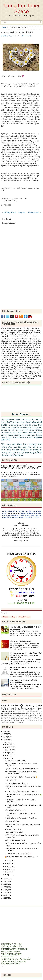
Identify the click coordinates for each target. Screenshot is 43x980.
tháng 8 (8, 755)
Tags (14, 617)
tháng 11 (8, 747)
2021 (5, 879)
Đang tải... (5, 613)
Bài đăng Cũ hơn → (34, 212)
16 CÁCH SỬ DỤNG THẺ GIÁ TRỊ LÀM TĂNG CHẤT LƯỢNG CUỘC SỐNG (21, 467)
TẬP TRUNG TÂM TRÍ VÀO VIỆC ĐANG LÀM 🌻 (21, 777)
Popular (6, 617)
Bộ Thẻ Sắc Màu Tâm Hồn (31, 712)
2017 (5, 890)
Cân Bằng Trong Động (33, 717)
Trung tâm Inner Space (21, 9)
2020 (5, 881)
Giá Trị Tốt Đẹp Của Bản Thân (22, 719)
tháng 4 (8, 866)
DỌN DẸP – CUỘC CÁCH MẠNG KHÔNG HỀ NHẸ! (22, 769)
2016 (5, 892)
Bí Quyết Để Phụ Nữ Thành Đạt (31, 715)
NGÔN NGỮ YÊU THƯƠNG (17, 32)
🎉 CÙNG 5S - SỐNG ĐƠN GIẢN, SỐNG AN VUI (21, 857)
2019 (5, 884)
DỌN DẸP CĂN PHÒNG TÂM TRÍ (16, 783)
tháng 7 (8, 758)
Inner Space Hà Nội (13, 513)
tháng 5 (8, 864)
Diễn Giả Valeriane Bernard (18, 713)
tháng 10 (8, 750)
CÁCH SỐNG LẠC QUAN (22, 710)
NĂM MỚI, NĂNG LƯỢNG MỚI (20, 641)
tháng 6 (8, 861)
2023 (5, 740)
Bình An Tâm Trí (17, 712)
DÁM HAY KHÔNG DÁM (13, 829)
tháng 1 (8, 875)
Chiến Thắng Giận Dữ (33, 706)
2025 (5, 734)
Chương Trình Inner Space (15, 708)
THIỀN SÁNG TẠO (11, 780)
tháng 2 (8, 872)
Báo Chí (9, 712)
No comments (27, 36)
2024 (5, 737)
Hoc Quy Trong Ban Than (14, 721)
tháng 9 (8, 753)
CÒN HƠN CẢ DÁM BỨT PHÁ (15, 810)
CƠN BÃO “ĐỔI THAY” (12, 821)
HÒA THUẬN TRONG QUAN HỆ (31, 721)
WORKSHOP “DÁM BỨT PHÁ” (15, 840)
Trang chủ (22, 212)
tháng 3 (8, 869)
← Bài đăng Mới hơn (9, 212)
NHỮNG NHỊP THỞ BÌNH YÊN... (16, 761)
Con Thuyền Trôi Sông (21, 717)
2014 (5, 898)
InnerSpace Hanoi (7, 36)
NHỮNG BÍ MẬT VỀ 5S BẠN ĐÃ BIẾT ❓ (18, 854)
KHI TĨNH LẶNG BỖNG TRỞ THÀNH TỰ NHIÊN (21, 792)
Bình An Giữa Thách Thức (15, 715)
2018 (5, 887)
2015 (5, 895)
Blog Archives (24, 617)
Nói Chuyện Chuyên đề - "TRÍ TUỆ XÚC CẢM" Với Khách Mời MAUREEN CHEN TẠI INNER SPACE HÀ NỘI (26, 655)
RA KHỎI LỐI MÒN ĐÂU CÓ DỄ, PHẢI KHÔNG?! (21, 818)
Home (4, 28)
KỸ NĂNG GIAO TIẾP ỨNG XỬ (15, 722)
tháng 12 (8, 744)
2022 (5, 742)
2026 (5, 731)
